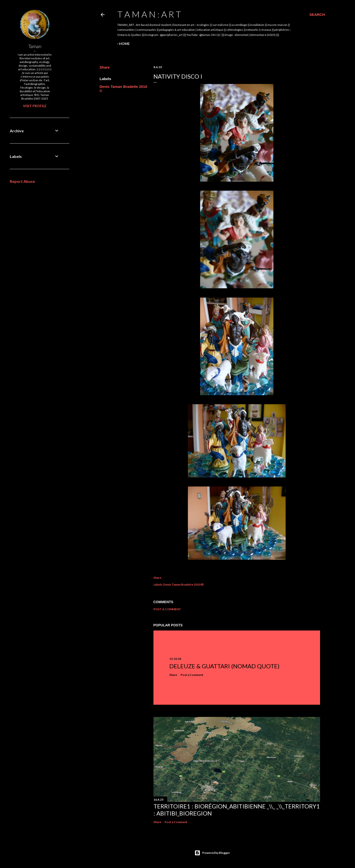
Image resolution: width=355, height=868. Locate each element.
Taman (35, 46)
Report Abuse (22, 181)
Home (124, 44)
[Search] (317, 15)
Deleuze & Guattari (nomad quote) (224, 666)
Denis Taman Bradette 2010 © (183, 584)
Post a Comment (167, 609)
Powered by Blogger (212, 853)
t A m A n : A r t (149, 14)
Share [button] (105, 67)
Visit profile (35, 106)
